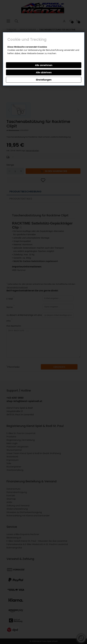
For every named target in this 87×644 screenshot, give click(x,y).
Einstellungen (44, 80)
